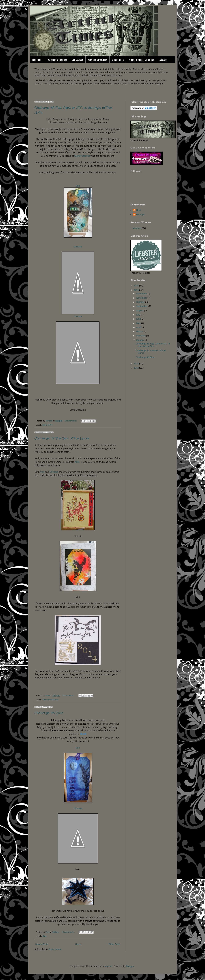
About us (163, 60)
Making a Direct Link (97, 60)
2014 (136, 290)
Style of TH (47, 425)
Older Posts (114, 944)
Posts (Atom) (55, 949)
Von (78, 186)
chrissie (78, 247)
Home (78, 944)
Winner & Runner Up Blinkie (142, 60)
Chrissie (54, 472)
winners (137, 228)
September (142, 306)
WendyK (140, 214)
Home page (37, 60)
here (77, 462)
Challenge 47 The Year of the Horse (62, 438)
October (141, 302)
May (139, 323)
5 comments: (71, 421)
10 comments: (68, 932)
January (141, 340)
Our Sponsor (77, 60)
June (139, 319)
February (141, 336)
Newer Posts (42, 944)
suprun (109, 966)
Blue (45, 936)
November (142, 298)
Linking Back (118, 60)
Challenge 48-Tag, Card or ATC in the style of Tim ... (153, 345)
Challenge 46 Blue (49, 713)
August (140, 310)
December (142, 293)
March (140, 331)
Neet (139, 210)
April (139, 327)
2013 (136, 364)
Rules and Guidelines (57, 60)
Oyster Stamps (82, 156)
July (138, 315)
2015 (136, 286)
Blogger (130, 966)
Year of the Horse (51, 700)
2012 (136, 368)
